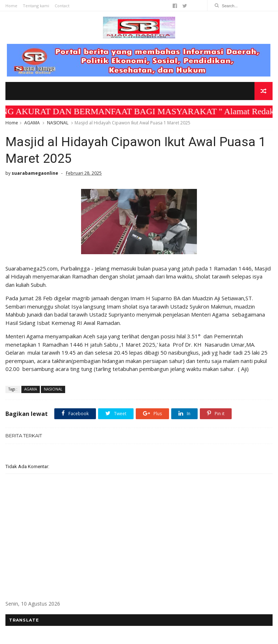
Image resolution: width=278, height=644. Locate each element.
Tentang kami (36, 6)
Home (11, 6)
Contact (62, 6)
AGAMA (32, 123)
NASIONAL (58, 123)
